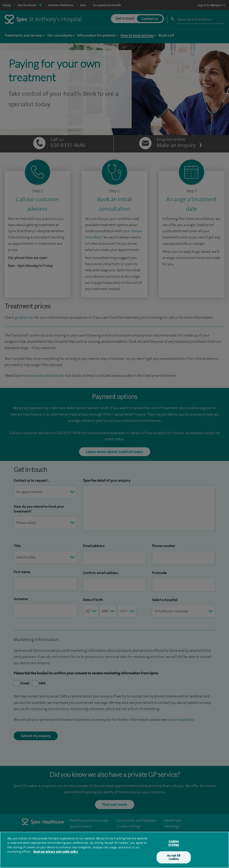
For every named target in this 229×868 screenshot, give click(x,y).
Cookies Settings (174, 844)
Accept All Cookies (174, 858)
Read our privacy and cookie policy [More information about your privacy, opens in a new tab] (56, 853)
